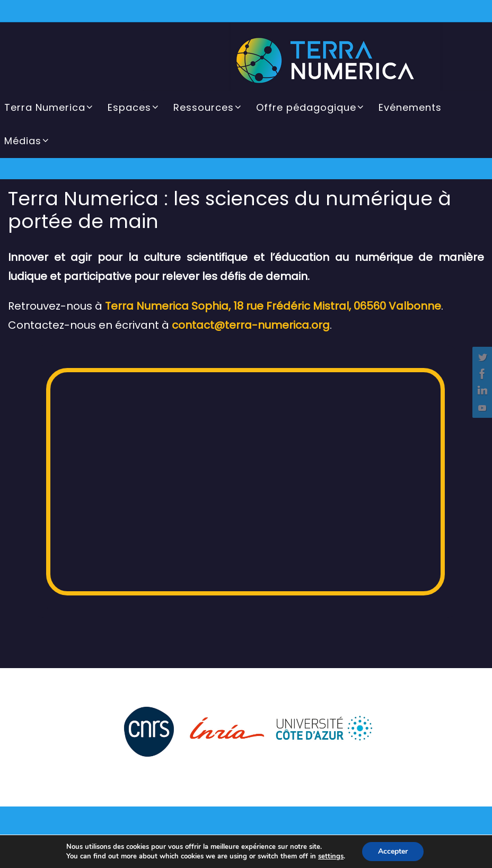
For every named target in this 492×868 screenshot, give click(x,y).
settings (331, 856)
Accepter (393, 851)
